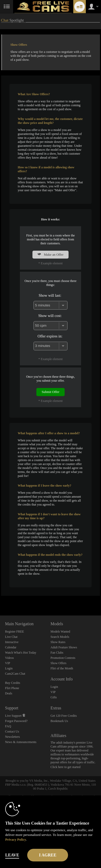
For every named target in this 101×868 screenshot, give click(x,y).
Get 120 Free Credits (64, 716)
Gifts (54, 697)
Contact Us (12, 731)
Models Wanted (60, 632)
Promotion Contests (63, 658)
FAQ (8, 726)
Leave (12, 855)
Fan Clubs (57, 653)
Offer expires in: (50, 336)
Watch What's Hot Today (21, 653)
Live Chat (11, 637)
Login (9, 668)
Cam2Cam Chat (15, 674)
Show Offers (58, 663)
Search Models (60, 637)
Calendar (11, 647)
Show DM (0, 596)
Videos (9, 658)
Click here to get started (66, 767)
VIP (7, 663)
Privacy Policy (16, 839)
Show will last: (50, 295)
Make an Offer (50, 255)
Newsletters (12, 737)
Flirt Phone (12, 688)
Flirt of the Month (62, 668)
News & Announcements (21, 742)
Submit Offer (50, 392)
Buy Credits (13, 683)
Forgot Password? (16, 721)
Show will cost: (50, 316)
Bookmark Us (59, 721)
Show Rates (58, 642)
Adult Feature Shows (64, 647)
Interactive (12, 642)
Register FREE (14, 632)
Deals (9, 693)
